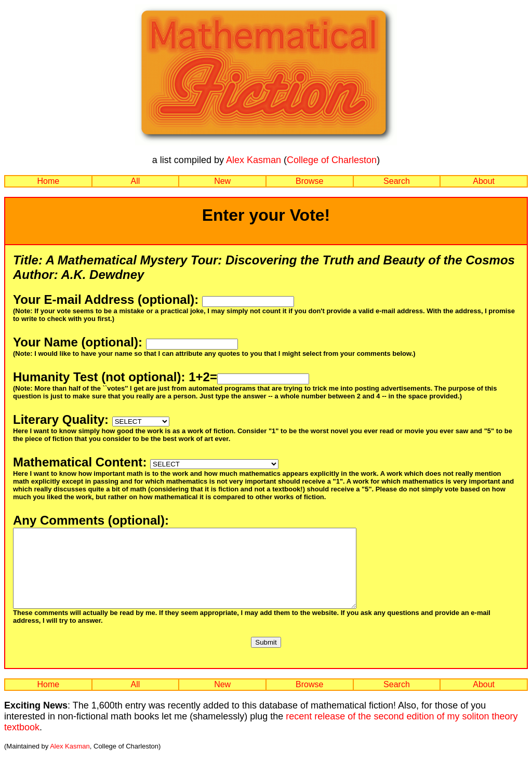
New (222, 181)
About (484, 181)
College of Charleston (332, 160)
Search (397, 181)
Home (48, 181)
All (136, 181)
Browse (309, 181)
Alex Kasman (254, 160)
